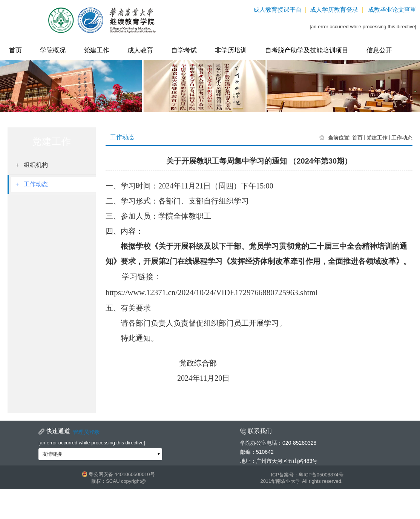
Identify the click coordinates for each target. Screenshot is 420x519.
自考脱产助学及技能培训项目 (307, 50)
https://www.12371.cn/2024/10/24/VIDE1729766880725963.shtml (212, 292)
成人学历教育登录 (334, 10)
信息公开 (379, 50)
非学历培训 (231, 50)
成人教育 (140, 50)
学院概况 (53, 50)
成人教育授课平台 (277, 10)
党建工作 (97, 50)
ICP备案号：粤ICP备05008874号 (307, 475)
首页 (15, 50)
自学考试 (184, 50)
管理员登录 (86, 432)
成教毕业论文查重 (392, 10)
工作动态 (402, 138)
